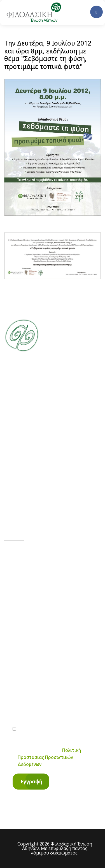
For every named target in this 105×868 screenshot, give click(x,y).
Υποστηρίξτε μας (38, 490)
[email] (53, 711)
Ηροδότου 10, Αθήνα (45, 605)
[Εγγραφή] (31, 782)
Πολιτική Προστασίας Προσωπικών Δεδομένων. (49, 757)
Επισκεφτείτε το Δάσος (46, 507)
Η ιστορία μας (34, 457)
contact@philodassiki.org (49, 582)
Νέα (21, 474)
